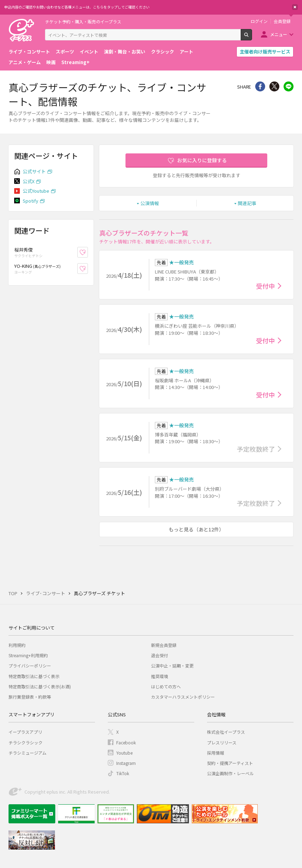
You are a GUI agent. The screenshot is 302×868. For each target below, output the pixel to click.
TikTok (123, 773)
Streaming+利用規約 (28, 655)
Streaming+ (75, 62)
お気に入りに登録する (202, 160)
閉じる (295, 7)
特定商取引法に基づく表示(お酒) (40, 686)
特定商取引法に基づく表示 (34, 676)
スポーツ (65, 52)
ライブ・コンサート (29, 52)
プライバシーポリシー (30, 666)
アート (186, 52)
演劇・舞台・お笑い (125, 52)
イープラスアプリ (25, 732)
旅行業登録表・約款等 (30, 697)
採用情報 (216, 753)
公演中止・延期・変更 (172, 666)
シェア (260, 86)
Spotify (30, 201)
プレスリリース (222, 742)
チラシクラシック (26, 742)
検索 (252, 38)
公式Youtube (36, 191)
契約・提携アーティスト (230, 763)
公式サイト (34, 171)
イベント (89, 52)
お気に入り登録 (88, 252)
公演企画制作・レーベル (230, 773)
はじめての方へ (166, 686)
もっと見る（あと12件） (196, 529)
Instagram (126, 763)
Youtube (124, 753)
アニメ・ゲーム (25, 62)
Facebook (126, 742)
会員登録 (282, 21)
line (289, 86)
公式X (29, 181)
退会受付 (160, 655)
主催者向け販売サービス (265, 52)
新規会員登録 (164, 645)
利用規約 (17, 645)
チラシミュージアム (27, 753)
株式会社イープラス (226, 732)
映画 (51, 62)
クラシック (163, 52)
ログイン (259, 21)
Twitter (274, 86)
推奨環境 (160, 676)
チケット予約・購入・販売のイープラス (83, 21)
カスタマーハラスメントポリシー (183, 697)
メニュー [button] (279, 34)
